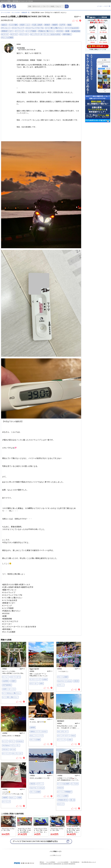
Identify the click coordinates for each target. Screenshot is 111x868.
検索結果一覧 (26, 12)
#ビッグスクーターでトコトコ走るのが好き (46, 34)
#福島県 (5, 798)
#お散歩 (45, 679)
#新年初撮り (67, 34)
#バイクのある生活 (72, 28)
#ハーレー (6, 677)
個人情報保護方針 (75, 862)
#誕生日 (4, 25)
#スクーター (24, 34)
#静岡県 (33, 727)
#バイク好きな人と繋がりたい (12, 693)
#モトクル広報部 (7, 38)
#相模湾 (55, 25)
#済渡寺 (13, 681)
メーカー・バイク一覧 (104, 6)
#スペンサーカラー (63, 736)
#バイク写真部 (31, 31)
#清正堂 (76, 681)
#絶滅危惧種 (76, 31)
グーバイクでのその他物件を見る (35, 841)
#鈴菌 (67, 31)
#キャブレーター (17, 753)
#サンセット (6, 28)
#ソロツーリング (35, 679)
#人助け (70, 740)
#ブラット (61, 685)
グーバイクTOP (5, 12)
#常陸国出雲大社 (63, 800)
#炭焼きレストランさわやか (38, 732)
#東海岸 (47, 25)
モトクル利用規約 (51, 862)
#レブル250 (75, 784)
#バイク (5, 741)
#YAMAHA (20, 741)
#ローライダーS (16, 677)
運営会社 (42, 862)
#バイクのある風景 (63, 784)
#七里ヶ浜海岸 (37, 25)
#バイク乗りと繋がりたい (54, 28)
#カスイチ (61, 804)
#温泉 (19, 798)
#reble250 (60, 788)
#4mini (73, 736)
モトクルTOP (16, 12)
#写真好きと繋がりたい (46, 31)
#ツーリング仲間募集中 (65, 792)
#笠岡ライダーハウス (9, 689)
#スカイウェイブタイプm (35, 28)
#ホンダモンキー (63, 732)
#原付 (41, 683)
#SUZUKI (60, 31)
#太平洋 (62, 25)
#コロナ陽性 (13, 25)
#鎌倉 (69, 25)
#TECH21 (5, 749)
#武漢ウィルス (25, 25)
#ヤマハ (12, 741)
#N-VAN (13, 749)
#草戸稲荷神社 (7, 685)
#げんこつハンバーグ (37, 736)
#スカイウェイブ (18, 28)
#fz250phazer (6, 745)
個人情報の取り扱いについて (89, 862)
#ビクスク (5, 34)
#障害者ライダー (7, 31)
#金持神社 (6, 681)
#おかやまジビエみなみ (65, 681)
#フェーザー (16, 745)
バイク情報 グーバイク (55, 855)
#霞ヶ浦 (72, 800)
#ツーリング (20, 31)
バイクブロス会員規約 (63, 862)
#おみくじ (13, 798)
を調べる (98, 46)
